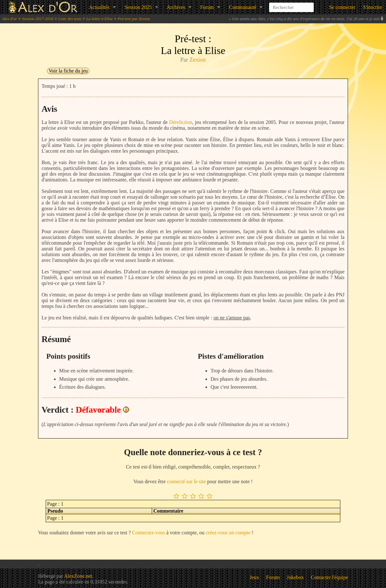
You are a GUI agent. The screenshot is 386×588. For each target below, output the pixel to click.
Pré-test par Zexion (134, 19)
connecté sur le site (186, 481)
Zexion (198, 60)
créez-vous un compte (228, 533)
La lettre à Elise (100, 19)
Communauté (243, 7)
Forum (207, 7)
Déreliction (181, 122)
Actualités (99, 7)
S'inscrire (373, 7)
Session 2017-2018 (38, 19)
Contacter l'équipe (329, 577)
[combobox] (291, 4)
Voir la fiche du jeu (68, 71)
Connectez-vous (148, 533)
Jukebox (295, 577)
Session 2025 (138, 7)
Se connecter (342, 7)
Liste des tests (70, 19)
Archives (176, 7)
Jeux (255, 577)
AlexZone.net (78, 576)
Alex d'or (9, 19)
